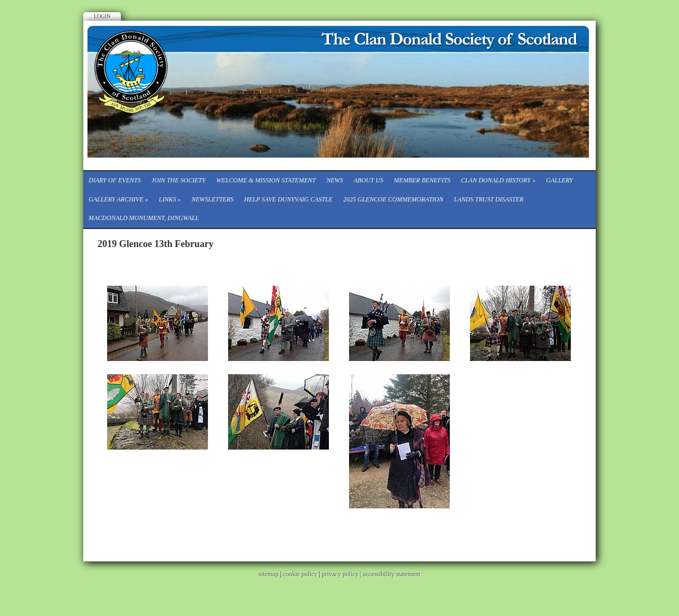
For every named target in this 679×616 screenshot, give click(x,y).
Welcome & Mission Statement (266, 180)
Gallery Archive (118, 199)
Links (170, 199)
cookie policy (300, 574)
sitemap (269, 574)
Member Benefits (422, 180)
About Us (368, 180)
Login (102, 16)
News (334, 180)
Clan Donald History (498, 180)
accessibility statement (391, 574)
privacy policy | (342, 574)
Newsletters (212, 199)
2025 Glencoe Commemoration (393, 199)
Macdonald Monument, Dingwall (144, 218)
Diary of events (115, 180)
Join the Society (178, 180)
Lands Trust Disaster (489, 199)
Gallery (560, 180)
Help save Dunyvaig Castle (288, 199)
